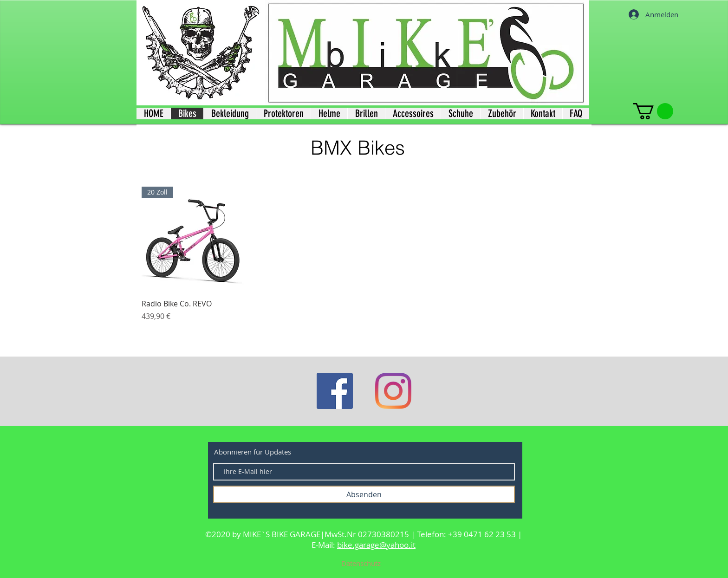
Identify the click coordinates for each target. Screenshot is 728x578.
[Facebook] (335, 391)
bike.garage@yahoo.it (376, 545)
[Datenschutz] (361, 563)
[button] (653, 111)
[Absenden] (364, 494)
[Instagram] (393, 391)
